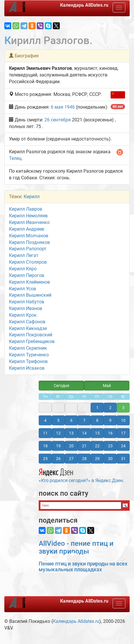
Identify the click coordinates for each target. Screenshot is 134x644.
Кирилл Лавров (26, 209)
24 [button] (123, 446)
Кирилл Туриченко (29, 355)
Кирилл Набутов (27, 302)
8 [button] (97, 420)
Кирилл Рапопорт (28, 249)
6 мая (57, 107)
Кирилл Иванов (26, 308)
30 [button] (110, 459)
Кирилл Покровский (31, 335)
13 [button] (71, 433)
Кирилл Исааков (27, 368)
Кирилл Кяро (23, 269)
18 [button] (45, 446)
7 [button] (84, 420)
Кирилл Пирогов (27, 275)
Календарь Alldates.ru (76, 621)
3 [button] (123, 408)
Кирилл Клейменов (29, 282)
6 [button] (71, 420)
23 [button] (110, 446)
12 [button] (58, 433)
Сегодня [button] (62, 386)
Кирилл (32, 197)
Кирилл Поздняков (29, 242)
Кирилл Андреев (27, 229)
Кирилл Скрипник (28, 348)
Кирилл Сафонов (27, 322)
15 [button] (97, 433)
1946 (70, 107)
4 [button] (45, 420)
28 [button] (84, 459)
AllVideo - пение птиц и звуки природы (76, 547)
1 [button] (97, 408)
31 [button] (123, 459)
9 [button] (110, 420)
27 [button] (71, 459)
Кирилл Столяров (28, 262)
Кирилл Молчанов (29, 236)
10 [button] (123, 420)
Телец (15, 158)
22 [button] (97, 446)
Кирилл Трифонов (28, 361)
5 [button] (58, 420)
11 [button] (45, 433)
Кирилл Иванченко (29, 222)
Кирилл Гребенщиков (32, 341)
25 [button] (45, 459)
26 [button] (58, 459)
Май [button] (107, 386)
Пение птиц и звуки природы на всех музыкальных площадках (83, 567)
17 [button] (123, 433)
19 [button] (58, 446)
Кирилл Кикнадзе (28, 328)
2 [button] (110, 408)
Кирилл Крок (23, 315)
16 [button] (110, 433)
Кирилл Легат (24, 255)
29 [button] (97, 459)
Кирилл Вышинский (30, 295)
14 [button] (84, 433)
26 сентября (58, 120)
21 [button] (84, 446)
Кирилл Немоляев (28, 216)
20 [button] (71, 446)
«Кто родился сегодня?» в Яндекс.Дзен (81, 475)
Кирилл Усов (23, 289)
